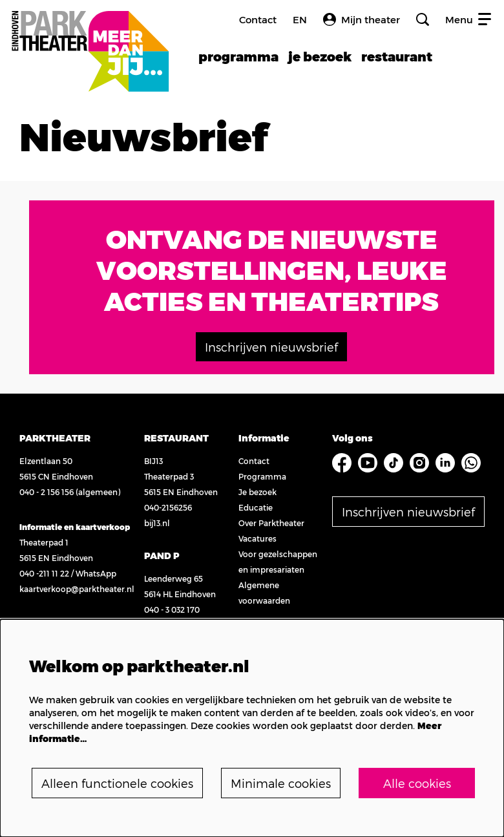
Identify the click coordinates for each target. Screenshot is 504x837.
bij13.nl (157, 523)
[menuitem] (238, 56)
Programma (262, 476)
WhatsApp (96, 573)
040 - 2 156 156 (47, 492)
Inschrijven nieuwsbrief (271, 347)
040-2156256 (168, 507)
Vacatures (257, 538)
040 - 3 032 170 (172, 609)
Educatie (256, 507)
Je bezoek (257, 492)
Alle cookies (417, 783)
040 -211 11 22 (44, 573)
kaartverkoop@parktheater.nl (77, 589)
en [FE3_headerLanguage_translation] (300, 20)
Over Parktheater (271, 523)
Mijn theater (362, 19)
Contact (258, 19)
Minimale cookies (281, 783)
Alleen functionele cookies (117, 783)
